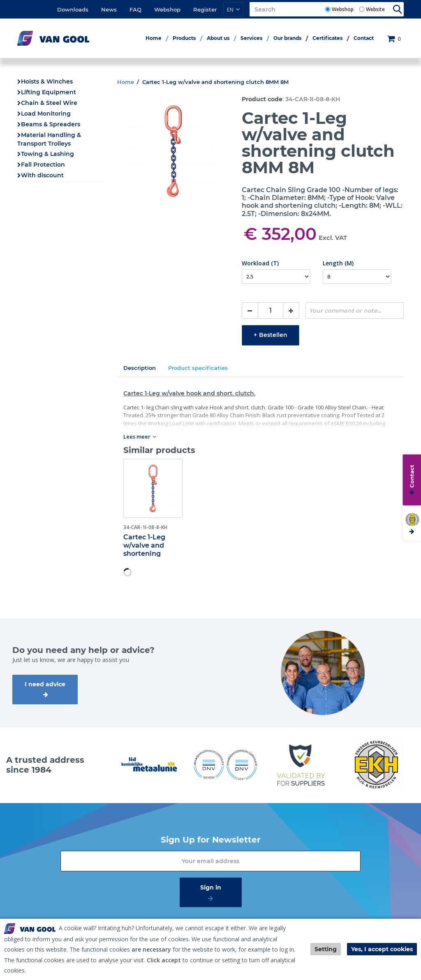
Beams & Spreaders (51, 124)
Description (140, 368)
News (109, 9)
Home (154, 38)
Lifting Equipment (49, 92)
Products (184, 38)
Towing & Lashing (47, 154)
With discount (42, 175)
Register (205, 9)
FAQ (135, 9)
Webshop (167, 9)
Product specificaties (198, 368)
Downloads (73, 9)
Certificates (327, 38)
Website (375, 9)
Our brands (287, 38)
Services (251, 38)
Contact (364, 38)
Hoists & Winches (47, 81)
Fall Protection (43, 165)
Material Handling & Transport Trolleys (49, 139)
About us (218, 38)
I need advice (45, 684)
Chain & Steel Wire (49, 103)
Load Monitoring (46, 114)
